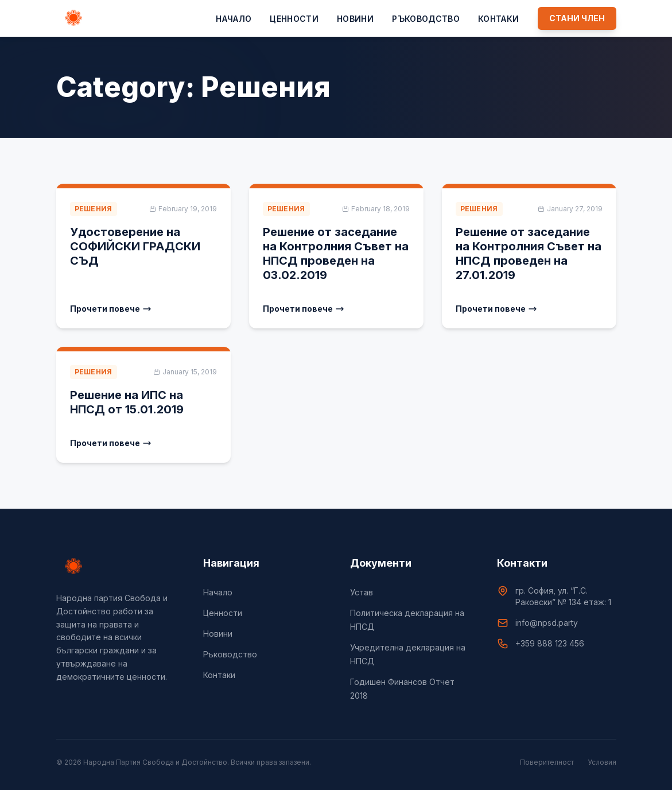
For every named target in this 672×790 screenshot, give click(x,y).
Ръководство (426, 19)
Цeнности (294, 19)
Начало (234, 19)
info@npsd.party (547, 623)
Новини (355, 19)
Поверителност (547, 762)
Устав (362, 592)
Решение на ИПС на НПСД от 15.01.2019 (127, 402)
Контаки (498, 19)
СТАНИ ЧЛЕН (577, 18)
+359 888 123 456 (550, 643)
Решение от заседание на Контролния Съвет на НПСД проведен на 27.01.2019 (529, 253)
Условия (602, 762)
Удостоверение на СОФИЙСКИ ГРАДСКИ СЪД (135, 246)
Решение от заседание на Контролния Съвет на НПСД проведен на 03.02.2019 (336, 253)
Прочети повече (111, 309)
